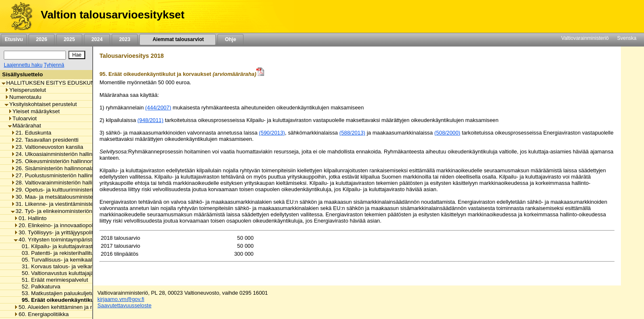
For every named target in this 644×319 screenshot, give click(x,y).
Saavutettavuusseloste (124, 305)
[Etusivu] (18, 16)
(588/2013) (352, 133)
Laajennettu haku (23, 65)
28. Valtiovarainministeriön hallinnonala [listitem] (62, 183)
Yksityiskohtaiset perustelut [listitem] (41, 104)
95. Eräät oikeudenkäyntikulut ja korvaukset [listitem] (78, 300)
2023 (125, 39)
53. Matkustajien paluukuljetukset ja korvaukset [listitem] (78, 293)
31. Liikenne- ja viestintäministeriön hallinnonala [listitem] (72, 204)
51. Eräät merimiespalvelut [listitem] (53, 280)
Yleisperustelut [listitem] (25, 90)
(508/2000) (447, 133)
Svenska (627, 38)
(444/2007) (158, 108)
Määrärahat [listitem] (25, 126)
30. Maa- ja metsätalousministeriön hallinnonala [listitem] (72, 197)
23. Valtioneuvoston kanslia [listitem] (47, 147)
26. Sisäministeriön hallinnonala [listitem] (52, 168)
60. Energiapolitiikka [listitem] (41, 314)
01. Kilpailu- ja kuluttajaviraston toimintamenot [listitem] (76, 246)
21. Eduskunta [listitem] (31, 133)
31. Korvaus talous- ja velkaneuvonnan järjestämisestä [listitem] (87, 266)
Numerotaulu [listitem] (23, 97)
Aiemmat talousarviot (178, 39)
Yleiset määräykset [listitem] (34, 111)
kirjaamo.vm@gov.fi (121, 299)
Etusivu (14, 39)
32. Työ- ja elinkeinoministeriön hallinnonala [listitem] (67, 211)
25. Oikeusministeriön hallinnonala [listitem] (56, 161)
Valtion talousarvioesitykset (113, 15)
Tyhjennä (54, 65)
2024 (97, 39)
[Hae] (77, 55)
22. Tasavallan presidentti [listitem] (45, 140)
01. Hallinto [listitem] (30, 218)
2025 (69, 39)
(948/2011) (150, 120)
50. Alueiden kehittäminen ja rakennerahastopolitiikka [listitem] (82, 307)
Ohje (230, 39)
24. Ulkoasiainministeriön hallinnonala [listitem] (60, 154)
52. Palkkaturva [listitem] (39, 287)
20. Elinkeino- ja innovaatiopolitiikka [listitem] (60, 225)
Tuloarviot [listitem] (22, 118)
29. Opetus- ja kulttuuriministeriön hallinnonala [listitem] (71, 190)
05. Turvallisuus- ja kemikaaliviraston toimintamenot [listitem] (84, 260)
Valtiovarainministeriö (585, 38)
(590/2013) (272, 133)
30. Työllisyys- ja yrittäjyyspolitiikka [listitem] (59, 232)
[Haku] (35, 55)
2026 (42, 39)
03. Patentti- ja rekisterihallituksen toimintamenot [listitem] (80, 253)
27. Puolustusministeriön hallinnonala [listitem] (59, 175)
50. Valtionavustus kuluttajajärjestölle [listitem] (65, 273)
